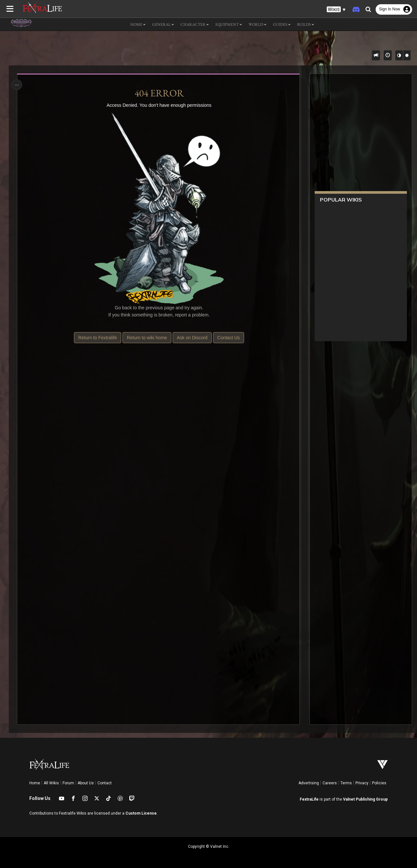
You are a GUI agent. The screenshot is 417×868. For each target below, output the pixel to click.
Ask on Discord (192, 338)
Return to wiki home (147, 338)
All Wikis (51, 783)
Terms (346, 783)
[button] (336, 10)
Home (35, 783)
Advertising (309, 783)
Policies (379, 783)
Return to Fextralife (98, 338)
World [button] (258, 24)
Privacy (362, 783)
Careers (330, 783)
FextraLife (309, 799)
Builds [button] (306, 24)
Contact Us (228, 338)
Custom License (141, 813)
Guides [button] (282, 24)
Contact (105, 783)
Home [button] (138, 24)
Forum (68, 783)
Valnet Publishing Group (365, 799)
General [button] (163, 24)
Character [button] (195, 24)
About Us (86, 783)
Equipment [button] (229, 24)
